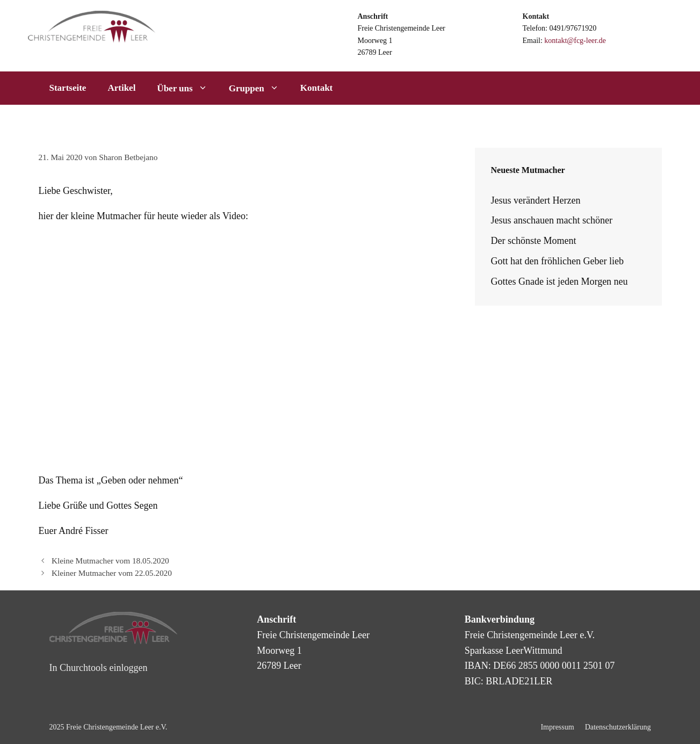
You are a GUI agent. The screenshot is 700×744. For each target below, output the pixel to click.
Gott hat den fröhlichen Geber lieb (557, 261)
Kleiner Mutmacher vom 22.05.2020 (112, 573)
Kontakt (316, 88)
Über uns (187, 88)
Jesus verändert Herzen (536, 200)
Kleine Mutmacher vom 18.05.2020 (110, 561)
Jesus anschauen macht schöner (552, 220)
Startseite (68, 88)
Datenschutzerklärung (618, 727)
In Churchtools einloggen (99, 668)
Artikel (121, 88)
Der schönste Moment (534, 241)
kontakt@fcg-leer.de (575, 41)
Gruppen (259, 88)
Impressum (557, 727)
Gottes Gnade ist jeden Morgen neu (560, 281)
